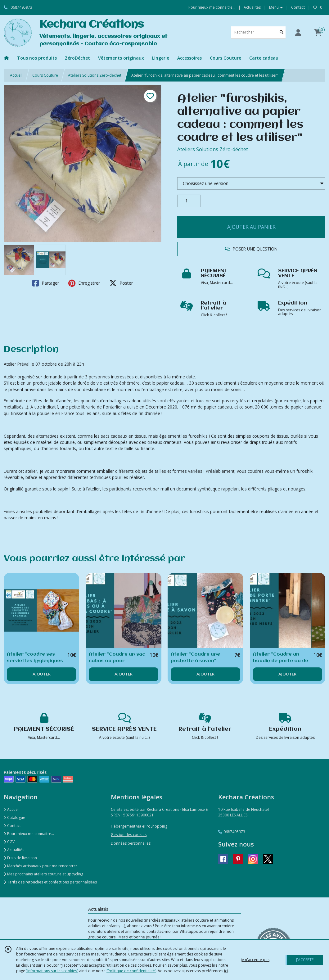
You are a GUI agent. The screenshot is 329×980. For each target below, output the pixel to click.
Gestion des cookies (129, 835)
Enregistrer (84, 283)
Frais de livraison (20, 858)
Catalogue (14, 817)
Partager (46, 283)
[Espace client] (298, 32)
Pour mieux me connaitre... (29, 834)
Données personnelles (131, 843)
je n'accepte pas (255, 960)
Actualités (14, 850)
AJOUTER (42, 674)
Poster (121, 283)
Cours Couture (45, 75)
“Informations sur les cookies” (52, 971)
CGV (9, 842)
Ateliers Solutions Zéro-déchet (95, 75)
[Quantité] (189, 201)
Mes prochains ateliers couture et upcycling (43, 874)
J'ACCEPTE (305, 960)
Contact (298, 7)
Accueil (16, 75)
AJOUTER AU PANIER (251, 227)
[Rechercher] (282, 32)
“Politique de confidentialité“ (131, 971)
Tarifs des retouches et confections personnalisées (50, 882)
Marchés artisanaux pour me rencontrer (41, 866)
